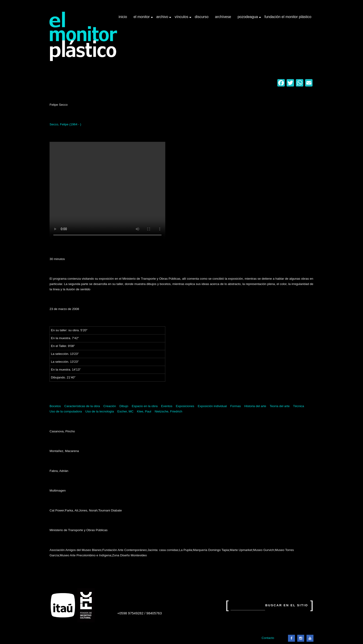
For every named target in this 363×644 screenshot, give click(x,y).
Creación (110, 406)
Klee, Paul (144, 411)
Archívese (223, 17)
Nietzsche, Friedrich (168, 411)
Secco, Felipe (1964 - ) (65, 124)
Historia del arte (255, 406)
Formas (235, 406)
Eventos (167, 406)
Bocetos (55, 406)
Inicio (123, 17)
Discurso (202, 17)
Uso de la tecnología (100, 411)
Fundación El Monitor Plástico (288, 17)
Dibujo (124, 406)
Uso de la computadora (66, 411)
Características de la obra (82, 406)
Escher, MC (125, 411)
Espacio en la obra (145, 406)
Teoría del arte (280, 406)
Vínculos (182, 19)
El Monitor (142, 19)
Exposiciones (185, 406)
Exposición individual (212, 406)
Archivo (163, 19)
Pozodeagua (248, 19)
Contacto (268, 638)
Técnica (299, 406)
